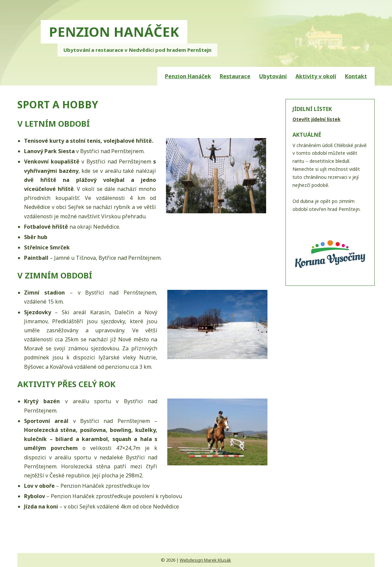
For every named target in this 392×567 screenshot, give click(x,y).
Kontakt (356, 76)
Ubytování (273, 76)
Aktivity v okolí (316, 76)
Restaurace (235, 76)
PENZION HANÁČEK (114, 32)
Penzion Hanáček (188, 76)
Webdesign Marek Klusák (205, 560)
